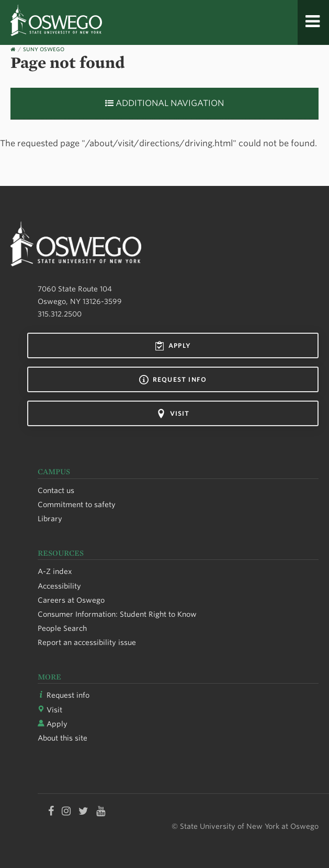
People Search (62, 628)
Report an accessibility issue (87, 642)
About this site (63, 738)
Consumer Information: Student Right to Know (117, 614)
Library (50, 519)
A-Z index (55, 571)
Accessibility (59, 586)
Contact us (56, 490)
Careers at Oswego (71, 600)
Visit (173, 414)
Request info (173, 380)
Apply (173, 346)
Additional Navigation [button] (164, 103)
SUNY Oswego (44, 49)
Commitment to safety (77, 505)
